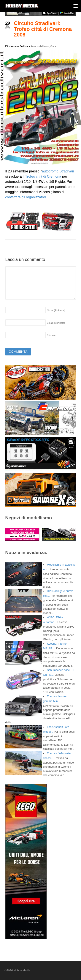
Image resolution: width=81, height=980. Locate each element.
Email (56, 323)
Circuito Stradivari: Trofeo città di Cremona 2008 (43, 29)
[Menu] (76, 6)
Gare (53, 46)
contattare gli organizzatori (25, 197)
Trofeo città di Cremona (43, 176)
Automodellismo (40, 46)
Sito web (51, 335)
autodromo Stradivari (58, 171)
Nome (56, 310)
